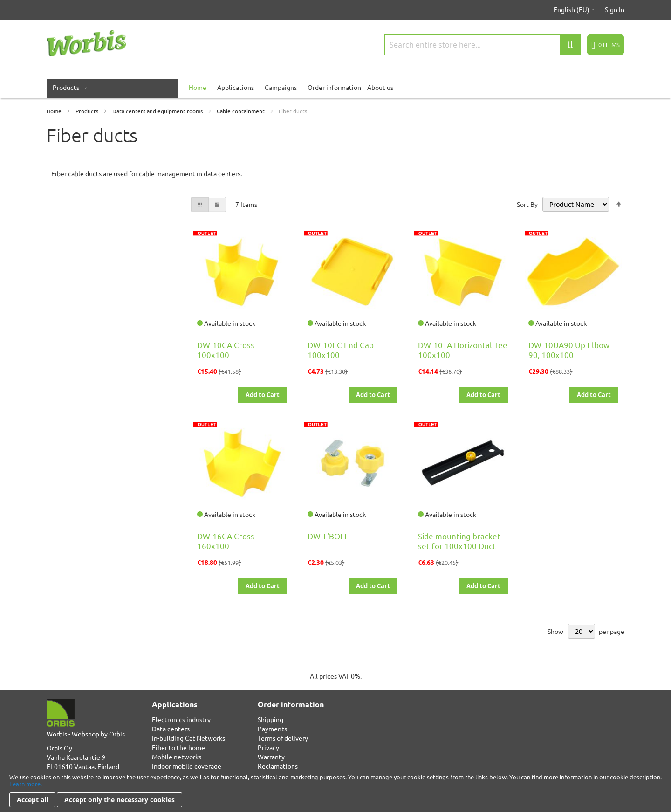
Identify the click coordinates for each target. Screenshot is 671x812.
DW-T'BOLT (328, 536)
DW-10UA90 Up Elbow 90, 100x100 (569, 350)
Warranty (271, 757)
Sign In (615, 9)
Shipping (270, 719)
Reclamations (278, 766)
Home (55, 111)
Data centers (171, 729)
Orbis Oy (59, 748)
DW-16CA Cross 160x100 (226, 541)
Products (88, 111)
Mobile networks (177, 757)
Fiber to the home (178, 747)
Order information (334, 87)
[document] (335, 790)
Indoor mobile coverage (187, 766)
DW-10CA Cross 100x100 (226, 350)
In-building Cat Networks (188, 738)
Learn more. (26, 784)
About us (380, 87)
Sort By (527, 204)
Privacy (268, 747)
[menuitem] (68, 87)
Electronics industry (181, 719)
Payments (272, 729)
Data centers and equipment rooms (158, 111)
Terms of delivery (283, 738)
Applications (236, 87)
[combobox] (482, 45)
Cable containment (241, 111)
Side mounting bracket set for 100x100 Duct (459, 541)
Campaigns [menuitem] (281, 87)
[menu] (335, 87)
